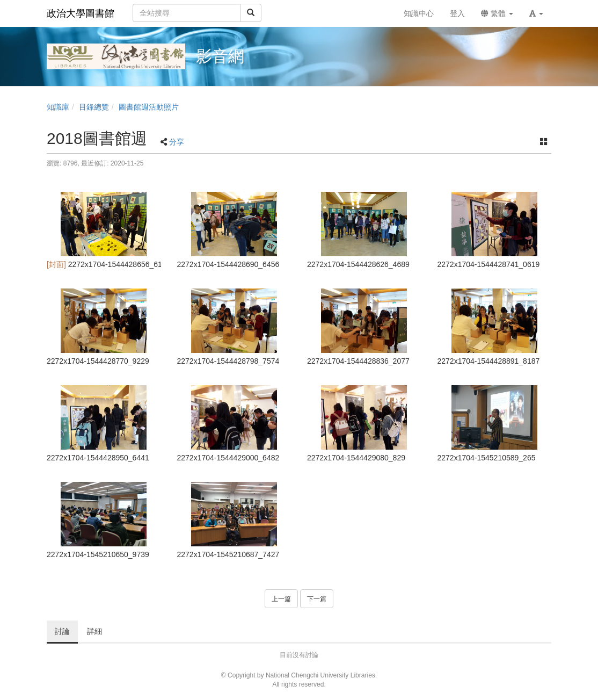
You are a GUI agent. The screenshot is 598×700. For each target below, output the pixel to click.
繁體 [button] (497, 13)
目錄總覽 (94, 107)
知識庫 (58, 107)
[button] (536, 13)
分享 (177, 142)
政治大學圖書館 (81, 13)
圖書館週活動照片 (149, 107)
